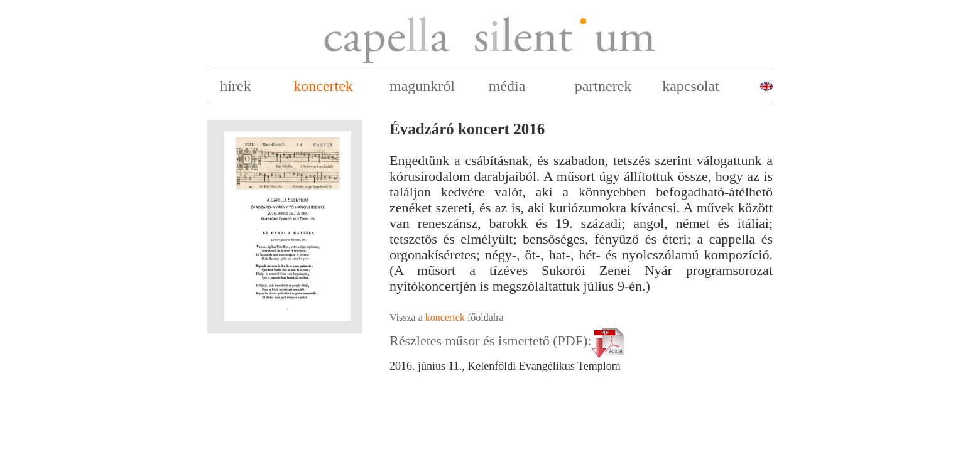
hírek (235, 86)
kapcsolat (691, 86)
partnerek (603, 86)
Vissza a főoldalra (447, 317)
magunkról (422, 86)
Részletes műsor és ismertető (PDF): (509, 341)
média (507, 86)
